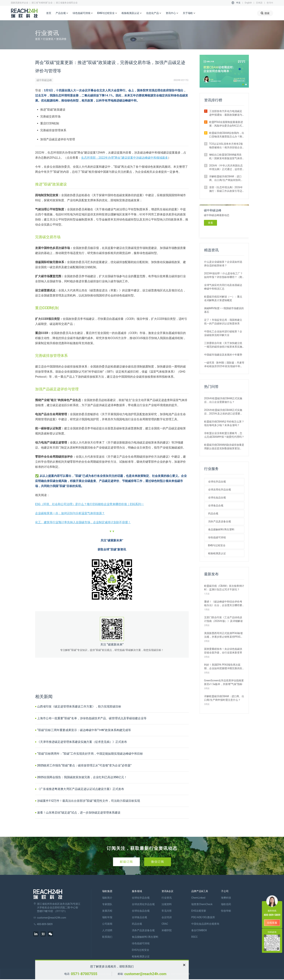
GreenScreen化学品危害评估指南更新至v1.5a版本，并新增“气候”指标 (224, 682)
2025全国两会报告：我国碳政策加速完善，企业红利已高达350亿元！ (82, 777)
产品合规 (62, 13)
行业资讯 (48, 39)
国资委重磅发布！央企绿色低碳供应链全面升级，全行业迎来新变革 (223, 651)
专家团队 (107, 904)
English (248, 3)
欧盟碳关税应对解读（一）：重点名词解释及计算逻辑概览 (223, 298)
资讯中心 (172, 13)
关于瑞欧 (189, 13)
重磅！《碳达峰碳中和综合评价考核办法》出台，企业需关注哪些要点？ (223, 604)
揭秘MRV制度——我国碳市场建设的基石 (224, 310)
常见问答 (167, 911)
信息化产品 (154, 13)
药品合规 (213, 513)
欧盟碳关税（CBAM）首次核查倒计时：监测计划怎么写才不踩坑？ (224, 588)
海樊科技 (226, 898)
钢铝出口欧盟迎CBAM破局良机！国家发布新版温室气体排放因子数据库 (226, 157)
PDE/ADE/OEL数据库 (203, 917)
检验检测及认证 (132, 13)
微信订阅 (158, 862)
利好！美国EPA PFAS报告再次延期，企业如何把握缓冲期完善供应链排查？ (223, 667)
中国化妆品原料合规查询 (205, 924)
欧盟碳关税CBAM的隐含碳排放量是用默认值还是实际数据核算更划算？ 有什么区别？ (224, 447)
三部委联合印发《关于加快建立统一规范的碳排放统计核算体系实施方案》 (223, 345)
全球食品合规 (216, 506)
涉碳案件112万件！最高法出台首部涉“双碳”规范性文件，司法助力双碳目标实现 (89, 801)
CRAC (165, 924)
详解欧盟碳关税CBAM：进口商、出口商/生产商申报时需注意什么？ (224, 698)
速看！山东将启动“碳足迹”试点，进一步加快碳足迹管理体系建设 (79, 813)
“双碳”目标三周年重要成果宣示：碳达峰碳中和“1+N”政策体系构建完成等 (84, 730)
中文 (238, 3)
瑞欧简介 (107, 898)
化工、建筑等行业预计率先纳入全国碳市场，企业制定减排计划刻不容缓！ (83, 522)
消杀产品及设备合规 (220, 521)
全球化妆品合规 (217, 498)
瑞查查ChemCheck (202, 904)
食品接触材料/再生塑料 (221, 529)
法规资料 (167, 904)
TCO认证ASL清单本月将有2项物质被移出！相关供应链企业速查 (226, 146)
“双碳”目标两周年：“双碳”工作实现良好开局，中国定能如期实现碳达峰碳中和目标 (90, 754)
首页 (49, 13)
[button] (243, 84)
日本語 (259, 3)
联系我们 (107, 937)
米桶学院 (167, 930)
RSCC (194, 937)
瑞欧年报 (107, 917)
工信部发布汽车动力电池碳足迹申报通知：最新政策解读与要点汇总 (226, 113)
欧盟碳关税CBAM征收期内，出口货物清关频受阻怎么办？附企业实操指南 (227, 135)
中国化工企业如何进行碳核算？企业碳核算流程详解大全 (223, 333)
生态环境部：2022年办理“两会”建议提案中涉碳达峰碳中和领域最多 (125, 158)
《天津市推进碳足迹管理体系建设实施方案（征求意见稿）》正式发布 (82, 742)
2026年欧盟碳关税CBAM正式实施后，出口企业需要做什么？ (223, 400)
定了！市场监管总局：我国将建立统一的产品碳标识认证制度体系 (223, 322)
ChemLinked (198, 898)
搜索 (265, 13)
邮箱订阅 (126, 862)
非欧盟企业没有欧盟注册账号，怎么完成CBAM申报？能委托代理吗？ (224, 435)
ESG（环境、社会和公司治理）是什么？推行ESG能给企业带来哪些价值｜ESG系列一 (89, 504)
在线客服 (272, 923)
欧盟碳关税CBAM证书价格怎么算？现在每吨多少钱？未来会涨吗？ (224, 423)
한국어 (270, 3)
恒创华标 (226, 911)
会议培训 (167, 917)
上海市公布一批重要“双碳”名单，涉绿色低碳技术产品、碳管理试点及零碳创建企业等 (92, 718)
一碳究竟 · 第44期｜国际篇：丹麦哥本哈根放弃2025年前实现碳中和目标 (224, 365)
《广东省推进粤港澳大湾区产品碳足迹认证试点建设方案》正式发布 (81, 789)
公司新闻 (107, 924)
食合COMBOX (199, 930)
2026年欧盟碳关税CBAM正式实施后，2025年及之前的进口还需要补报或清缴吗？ (223, 412)
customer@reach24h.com (145, 974)
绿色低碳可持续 (83, 13)
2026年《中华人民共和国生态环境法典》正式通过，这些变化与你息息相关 (226, 168)
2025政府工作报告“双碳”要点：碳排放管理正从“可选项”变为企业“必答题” (84, 765)
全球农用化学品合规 (220, 490)
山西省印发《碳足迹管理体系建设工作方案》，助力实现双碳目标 (79, 706)
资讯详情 (61, 39)
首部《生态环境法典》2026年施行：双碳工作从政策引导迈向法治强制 (226, 189)
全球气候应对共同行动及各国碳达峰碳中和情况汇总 (223, 287)
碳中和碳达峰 (44, 80)
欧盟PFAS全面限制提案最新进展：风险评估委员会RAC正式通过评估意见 (226, 124)
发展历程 (107, 911)
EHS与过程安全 (107, 13)
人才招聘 (107, 930)
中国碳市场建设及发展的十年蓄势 (223, 355)
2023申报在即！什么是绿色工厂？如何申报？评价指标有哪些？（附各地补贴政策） (223, 275)
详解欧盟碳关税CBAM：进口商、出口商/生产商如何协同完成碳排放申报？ (226, 178)
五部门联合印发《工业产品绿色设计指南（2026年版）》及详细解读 (223, 619)
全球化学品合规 (217, 482)
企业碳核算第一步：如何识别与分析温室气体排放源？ (70, 513)
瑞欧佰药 (226, 904)
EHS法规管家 (199, 911)
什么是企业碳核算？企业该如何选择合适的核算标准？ (223, 264)
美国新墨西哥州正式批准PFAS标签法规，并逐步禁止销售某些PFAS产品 (224, 635)
